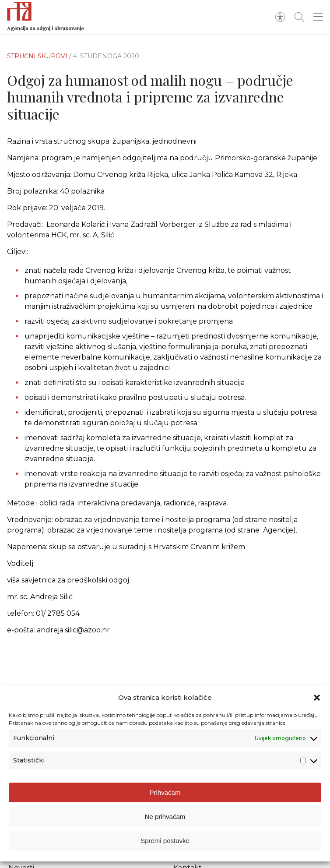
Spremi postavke (165, 841)
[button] (317, 698)
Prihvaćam (165, 792)
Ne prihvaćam (165, 817)
